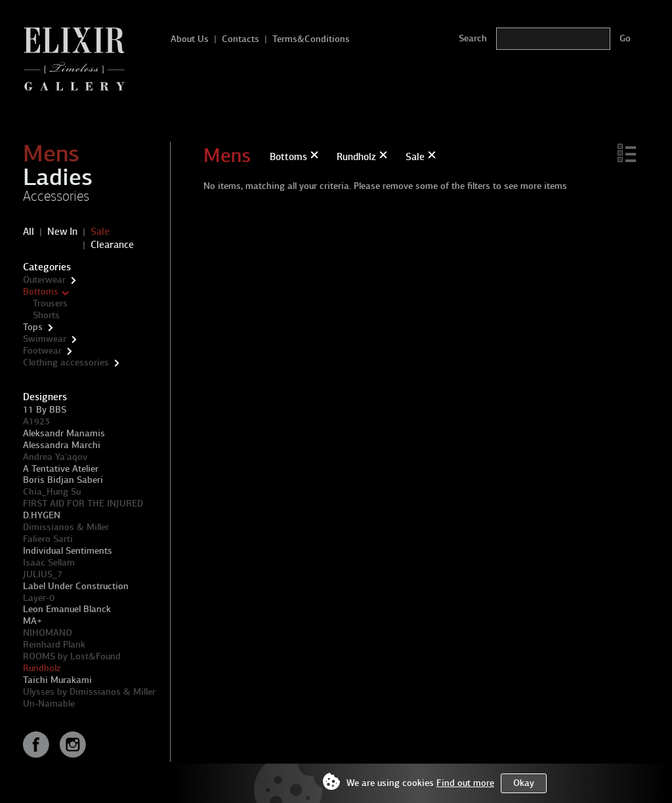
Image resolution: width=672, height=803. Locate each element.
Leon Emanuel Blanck (67, 609)
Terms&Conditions (311, 39)
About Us (190, 39)
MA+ (32, 621)
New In (62, 232)
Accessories (56, 196)
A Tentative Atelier (61, 469)
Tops (33, 327)
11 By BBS (45, 410)
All (29, 232)
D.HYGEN (42, 515)
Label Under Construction (76, 586)
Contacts (241, 39)
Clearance (112, 245)
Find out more (465, 783)
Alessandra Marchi (62, 445)
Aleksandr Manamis (64, 433)
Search (473, 38)
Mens (51, 154)
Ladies (58, 177)
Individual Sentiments (68, 551)
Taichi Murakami (57, 680)
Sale (100, 232)
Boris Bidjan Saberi (63, 480)
